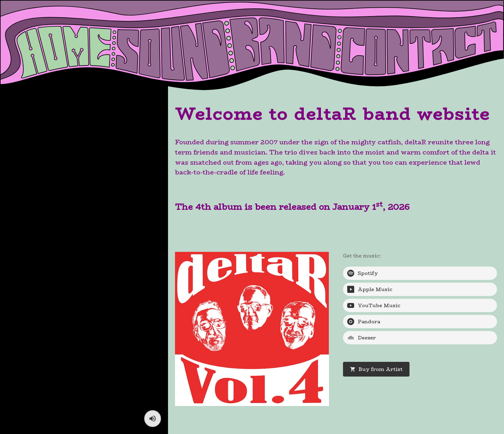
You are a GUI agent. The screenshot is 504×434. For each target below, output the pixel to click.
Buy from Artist (376, 369)
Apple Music (370, 289)
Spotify (363, 273)
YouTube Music (374, 305)
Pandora (364, 322)
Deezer (362, 338)
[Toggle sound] (153, 419)
